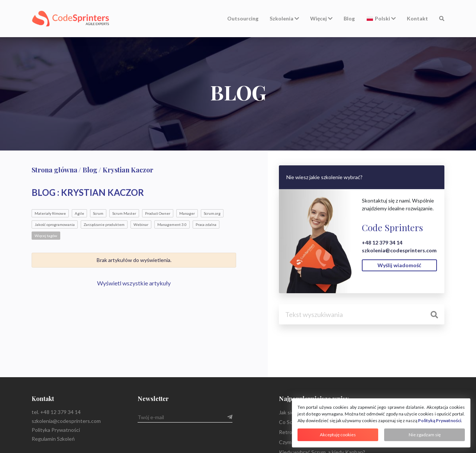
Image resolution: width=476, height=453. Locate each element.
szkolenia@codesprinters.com (399, 250)
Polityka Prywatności (56, 430)
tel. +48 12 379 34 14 (56, 412)
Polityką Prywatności (440, 420)
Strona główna (54, 170)
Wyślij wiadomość (399, 265)
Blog (349, 18)
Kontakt (417, 18)
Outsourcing (243, 18)
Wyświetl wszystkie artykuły (134, 283)
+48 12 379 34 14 (382, 242)
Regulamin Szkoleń (53, 439)
